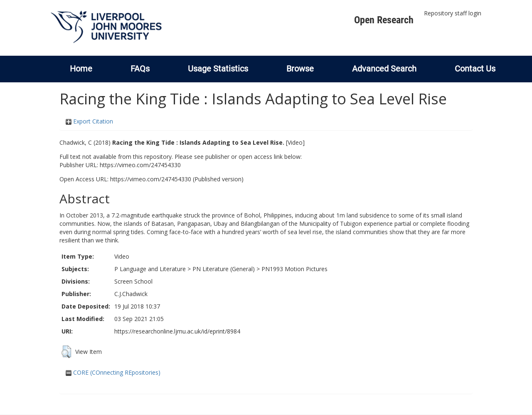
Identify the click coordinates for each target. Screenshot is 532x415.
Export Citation (89, 121)
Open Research (384, 20)
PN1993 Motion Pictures (294, 269)
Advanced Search (384, 69)
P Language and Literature (150, 269)
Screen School (133, 281)
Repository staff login (453, 13)
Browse (300, 69)
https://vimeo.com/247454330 (140, 165)
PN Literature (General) (224, 269)
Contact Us (475, 69)
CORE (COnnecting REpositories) (113, 372)
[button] (66, 352)
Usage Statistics (218, 69)
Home (81, 69)
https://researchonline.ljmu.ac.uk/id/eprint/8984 (177, 331)
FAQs (140, 69)
